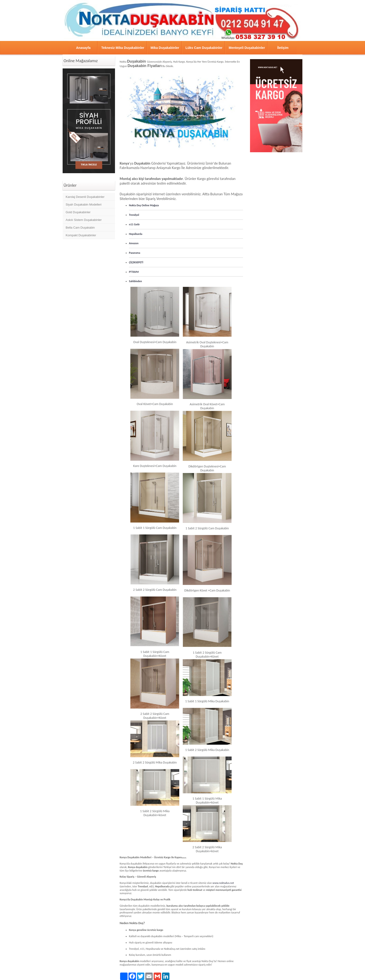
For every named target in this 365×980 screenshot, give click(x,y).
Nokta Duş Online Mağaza (144, 205)
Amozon (134, 243)
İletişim (283, 48)
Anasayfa (83, 48)
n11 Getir (134, 224)
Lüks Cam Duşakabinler (204, 48)
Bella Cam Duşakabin (80, 228)
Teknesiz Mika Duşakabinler (123, 48)
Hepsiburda (136, 234)
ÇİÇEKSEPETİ (136, 262)
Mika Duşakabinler (165, 48)
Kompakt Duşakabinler (81, 235)
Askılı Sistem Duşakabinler (84, 220)
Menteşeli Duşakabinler (247, 48)
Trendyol (134, 215)
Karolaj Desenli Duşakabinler (85, 197)
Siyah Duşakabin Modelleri (84, 204)
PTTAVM (134, 272)
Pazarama (135, 253)
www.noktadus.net (223, 883)
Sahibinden (135, 281)
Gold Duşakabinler (78, 212)
